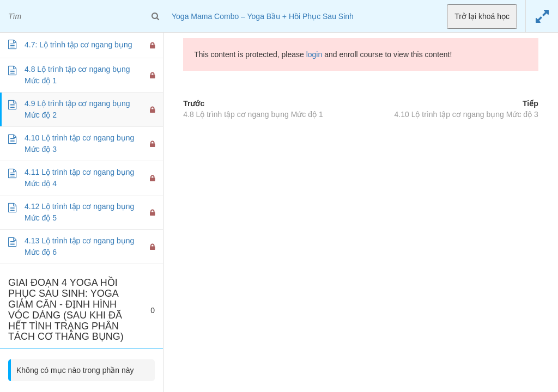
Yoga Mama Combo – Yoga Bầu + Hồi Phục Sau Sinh (263, 16)
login (314, 54)
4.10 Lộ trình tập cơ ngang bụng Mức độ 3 (466, 114)
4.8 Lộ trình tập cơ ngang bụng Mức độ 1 (253, 114)
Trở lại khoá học (482, 16)
